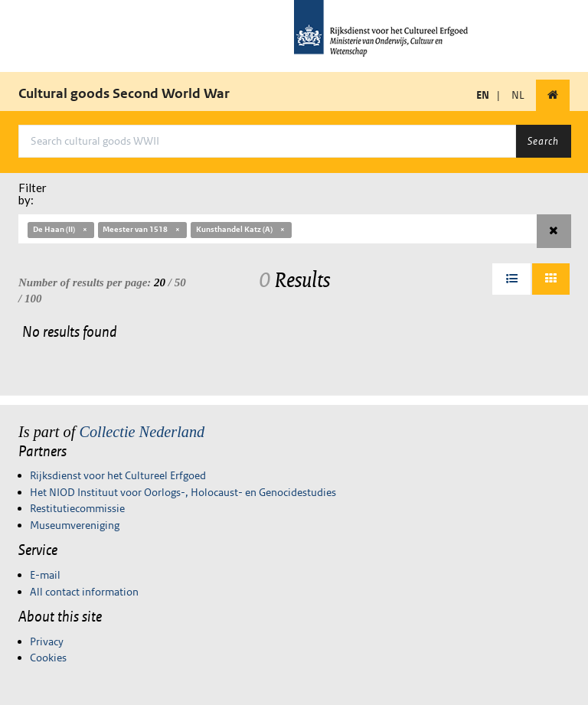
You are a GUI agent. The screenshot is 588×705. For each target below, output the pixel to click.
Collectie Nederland (142, 432)
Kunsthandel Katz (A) (241, 229)
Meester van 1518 (142, 229)
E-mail (45, 575)
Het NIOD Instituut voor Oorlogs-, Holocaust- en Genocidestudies (183, 492)
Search (543, 141)
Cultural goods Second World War (124, 93)
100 (33, 299)
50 (180, 282)
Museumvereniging (75, 525)
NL (518, 95)
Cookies (48, 658)
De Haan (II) (61, 229)
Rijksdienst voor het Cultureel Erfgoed (118, 475)
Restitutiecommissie (77, 508)
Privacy (47, 641)
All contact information (84, 592)
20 (160, 282)
